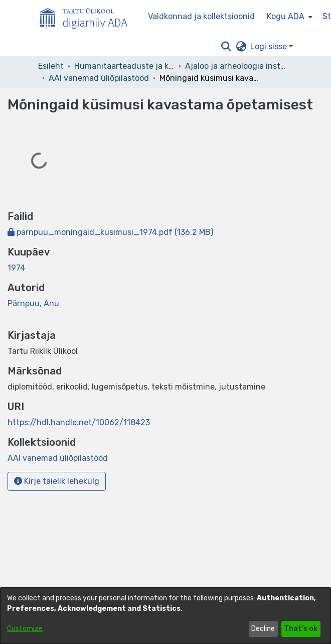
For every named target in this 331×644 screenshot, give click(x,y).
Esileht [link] (51, 66)
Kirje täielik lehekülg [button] (57, 481)
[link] (110, 232)
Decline (263, 629)
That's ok (301, 629)
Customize (25, 629)
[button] (226, 47)
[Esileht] (88, 17)
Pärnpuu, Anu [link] (33, 303)
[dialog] (165, 616)
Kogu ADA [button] (286, 16)
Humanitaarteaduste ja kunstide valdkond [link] (124, 66)
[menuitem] (289, 17)
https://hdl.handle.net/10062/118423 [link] (79, 422)
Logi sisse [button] (270, 46)
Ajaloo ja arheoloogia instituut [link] (235, 66)
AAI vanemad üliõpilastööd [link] (99, 78)
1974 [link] (16, 268)
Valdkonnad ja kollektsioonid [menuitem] (201, 16)
